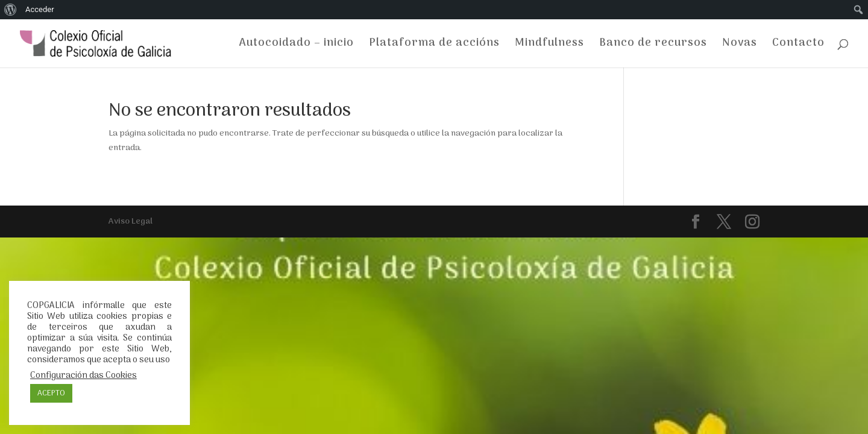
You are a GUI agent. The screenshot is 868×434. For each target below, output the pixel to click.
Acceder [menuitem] (40, 9)
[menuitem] (11, 10)
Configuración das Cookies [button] (83, 376)
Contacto (798, 46)
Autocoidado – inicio (297, 46)
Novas (740, 46)
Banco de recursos (653, 46)
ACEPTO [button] (51, 393)
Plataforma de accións (434, 46)
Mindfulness (549, 46)
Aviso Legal (131, 222)
